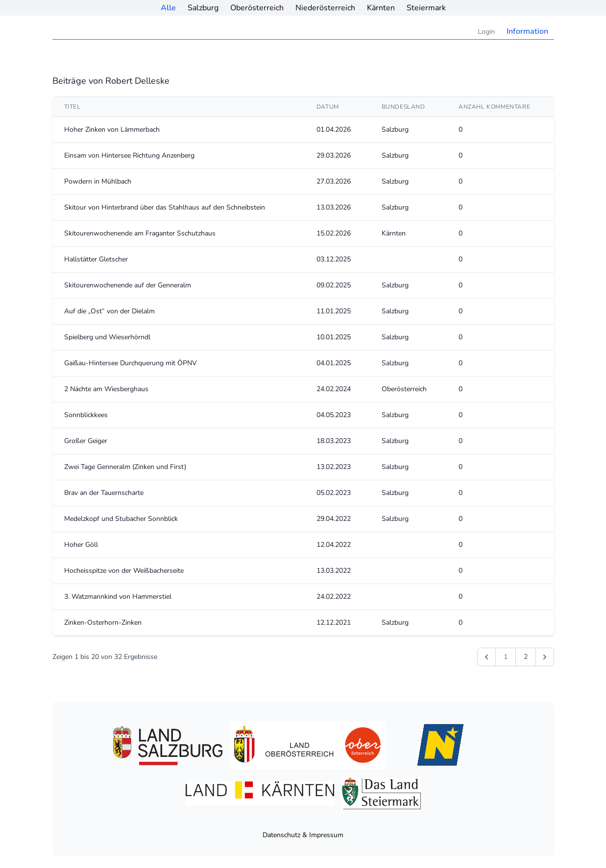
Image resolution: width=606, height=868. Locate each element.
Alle (168, 8)
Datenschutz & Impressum (303, 835)
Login (486, 32)
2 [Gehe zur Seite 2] (526, 657)
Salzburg (203, 8)
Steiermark (426, 8)
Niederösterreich (325, 8)
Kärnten (381, 8)
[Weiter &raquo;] (545, 657)
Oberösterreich (257, 8)
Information (527, 31)
